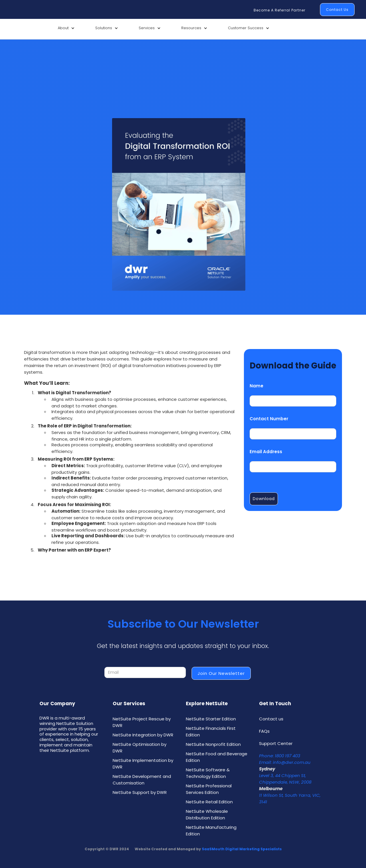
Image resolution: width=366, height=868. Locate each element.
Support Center (276, 743)
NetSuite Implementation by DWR (143, 764)
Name (256, 386)
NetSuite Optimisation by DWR (140, 748)
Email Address (266, 452)
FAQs (264, 731)
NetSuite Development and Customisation (142, 780)
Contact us (271, 719)
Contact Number (269, 419)
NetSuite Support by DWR (140, 792)
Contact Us (337, 10)
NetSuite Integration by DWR (143, 735)
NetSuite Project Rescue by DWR (142, 722)
